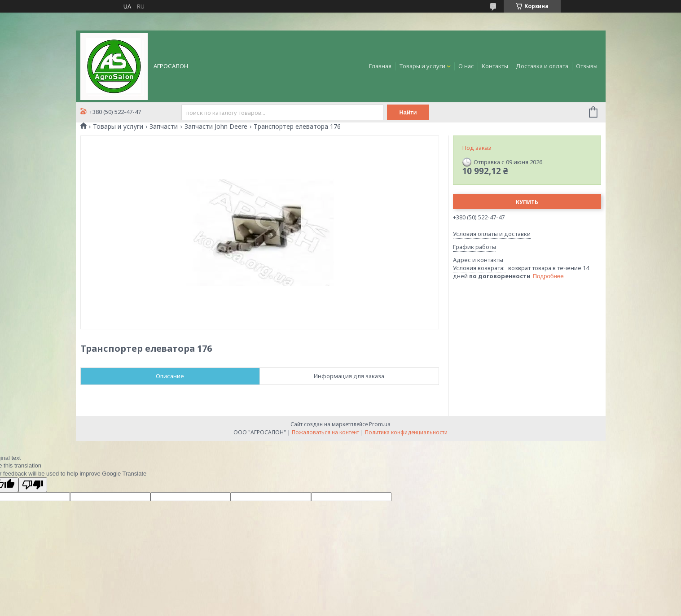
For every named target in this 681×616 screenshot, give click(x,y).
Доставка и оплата (542, 66)
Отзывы (587, 66)
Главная (380, 66)
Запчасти (164, 127)
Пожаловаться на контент (325, 432)
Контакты (495, 66)
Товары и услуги (422, 66)
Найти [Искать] (409, 112)
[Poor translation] (33, 485)
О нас (466, 66)
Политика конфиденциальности (406, 432)
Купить (527, 202)
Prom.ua (380, 424)
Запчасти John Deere (216, 127)
